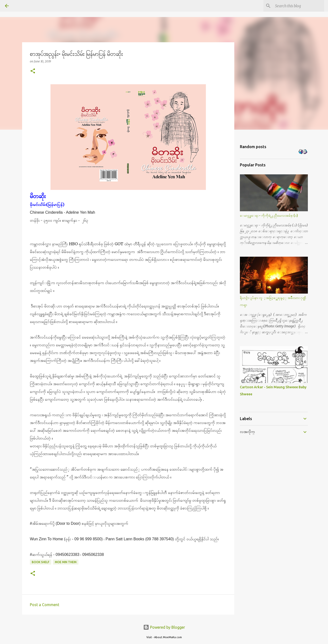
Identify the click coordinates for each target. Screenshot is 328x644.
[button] (33, 71)
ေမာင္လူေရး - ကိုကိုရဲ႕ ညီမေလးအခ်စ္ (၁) (269, 215)
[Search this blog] (299, 6)
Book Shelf (41, 562)
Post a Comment (45, 605)
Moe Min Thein (66, 562)
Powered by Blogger (164, 627)
